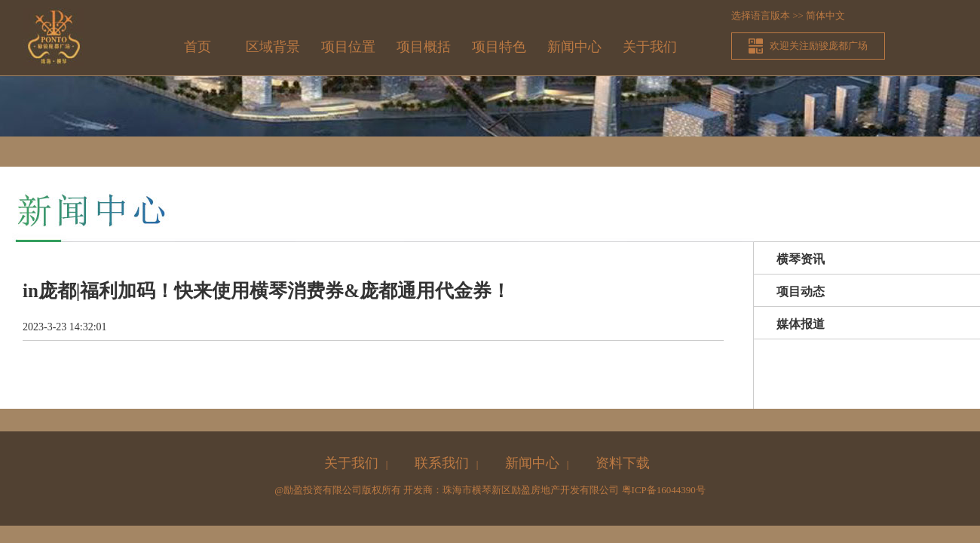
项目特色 (499, 47)
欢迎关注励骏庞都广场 (819, 46)
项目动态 (801, 291)
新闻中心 (574, 47)
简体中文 (825, 15)
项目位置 (348, 47)
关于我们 (650, 47)
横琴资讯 (801, 259)
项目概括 (424, 47)
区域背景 (273, 47)
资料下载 (623, 463)
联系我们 (442, 463)
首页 (198, 47)
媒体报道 (801, 324)
